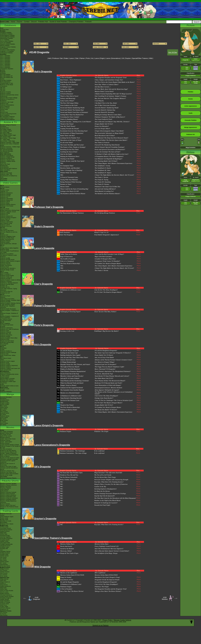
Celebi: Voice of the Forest (8, 439)
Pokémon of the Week (7, 85)
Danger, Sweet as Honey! (68, 385)
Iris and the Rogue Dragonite (70, 350)
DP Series (3, 415)
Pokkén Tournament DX (7, 239)
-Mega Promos (4, 569)
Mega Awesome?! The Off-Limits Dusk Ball (108, 473)
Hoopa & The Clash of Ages (8, 466)
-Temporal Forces (5, 546)
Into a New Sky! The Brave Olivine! (72, 591)
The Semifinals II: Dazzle (103, 168)
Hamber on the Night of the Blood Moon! (108, 500)
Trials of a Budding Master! (69, 119)
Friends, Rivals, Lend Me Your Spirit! (72, 161)
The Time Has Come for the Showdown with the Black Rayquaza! (115, 498)
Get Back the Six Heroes (102, 491)
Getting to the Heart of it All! (70, 191)
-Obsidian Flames (5, 551)
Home (13, 22)
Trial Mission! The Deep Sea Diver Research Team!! (112, 138)
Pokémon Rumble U (6, 278)
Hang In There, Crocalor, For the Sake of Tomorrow (111, 484)
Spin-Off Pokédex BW (6, 77)
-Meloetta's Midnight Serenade (9, 459)
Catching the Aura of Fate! (69, 152)
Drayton (128, 58)
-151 (1, 550)
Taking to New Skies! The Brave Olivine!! (108, 591)
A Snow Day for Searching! (69, 84)
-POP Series (4, 576)
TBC (62, 163)
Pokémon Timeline (6, 92)
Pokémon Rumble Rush (7, 238)
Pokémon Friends (5, 196)
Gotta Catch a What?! (67, 101)
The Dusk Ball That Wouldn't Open (71, 473)
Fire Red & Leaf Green (7, 325)
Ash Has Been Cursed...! (103, 87)
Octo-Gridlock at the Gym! (69, 105)
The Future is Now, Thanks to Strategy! (73, 147)
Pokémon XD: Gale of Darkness (9, 329)
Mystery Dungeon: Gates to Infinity (10, 280)
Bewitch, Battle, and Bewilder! (70, 168)
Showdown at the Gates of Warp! (71, 140)
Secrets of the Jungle (6, 475)
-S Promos (3, 614)
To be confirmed (99, 451)
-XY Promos (4, 575)
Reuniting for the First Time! (70, 149)
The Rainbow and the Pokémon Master (73, 193)
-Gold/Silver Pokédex (6, 34)
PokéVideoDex (4, 167)
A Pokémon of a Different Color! (71, 290)
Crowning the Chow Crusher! (70, 117)
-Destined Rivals (5, 536)
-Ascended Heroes (6, 528)
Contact (27, 22)
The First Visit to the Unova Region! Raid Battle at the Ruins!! (115, 82)
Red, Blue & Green (6, 358)
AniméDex (3, 126)
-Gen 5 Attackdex (5, 61)
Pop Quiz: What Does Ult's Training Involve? (109, 482)
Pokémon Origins (66, 431)
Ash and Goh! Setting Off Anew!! (105, 189)
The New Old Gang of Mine (69, 103)
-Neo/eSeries (4, 565)
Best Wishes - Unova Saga (8, 138)
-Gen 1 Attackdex (5, 56)
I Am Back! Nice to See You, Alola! (106, 103)
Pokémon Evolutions (6, 158)
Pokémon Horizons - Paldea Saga (10, 147)
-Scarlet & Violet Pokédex (8, 50)
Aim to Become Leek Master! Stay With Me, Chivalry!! (112, 122)
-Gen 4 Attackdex (5, 60)
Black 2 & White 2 (5, 274)
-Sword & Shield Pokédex (8, 44)
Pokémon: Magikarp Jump (8, 236)
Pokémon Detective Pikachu (8, 478)
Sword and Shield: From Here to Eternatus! (74, 112)
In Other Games (5, 376)
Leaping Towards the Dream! (70, 129)
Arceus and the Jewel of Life (8, 452)
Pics (139, 77)
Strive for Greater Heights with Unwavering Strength (111, 480)
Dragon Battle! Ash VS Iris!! (104, 124)
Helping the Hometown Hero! (70, 156)
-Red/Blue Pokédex (6, 32)
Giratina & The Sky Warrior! (8, 451)
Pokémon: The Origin (101, 431)
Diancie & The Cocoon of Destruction (7, 464)
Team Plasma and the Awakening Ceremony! (75, 381)
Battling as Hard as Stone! (69, 410)
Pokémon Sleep (5, 203)
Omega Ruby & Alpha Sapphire (9, 248)
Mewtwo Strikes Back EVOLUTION (72, 575)
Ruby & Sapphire (5, 323)
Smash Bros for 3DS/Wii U (8, 268)
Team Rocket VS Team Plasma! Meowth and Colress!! (112, 376)
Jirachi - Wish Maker (6, 442)
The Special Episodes (6, 150)
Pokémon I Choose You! (7, 471)
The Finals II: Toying (102, 180)
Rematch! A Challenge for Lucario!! (106, 503)
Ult (123, 58)
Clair (77, 58)
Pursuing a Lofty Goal (67, 331)
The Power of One (5, 435)
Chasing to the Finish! (67, 159)
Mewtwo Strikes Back (6, 433)
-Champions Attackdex (7, 69)
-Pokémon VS (4, 609)
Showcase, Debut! (66, 551)
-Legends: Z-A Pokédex (7, 51)
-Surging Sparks (5, 540)
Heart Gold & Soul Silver (7, 299)
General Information (6, 397)
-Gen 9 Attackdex (5, 67)
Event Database (5, 115)
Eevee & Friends (5, 504)
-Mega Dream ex (5, 582)
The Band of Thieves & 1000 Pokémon (8, 256)
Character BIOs (5, 400)
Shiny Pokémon (5, 153)
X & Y (2, 247)
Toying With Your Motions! (69, 180)
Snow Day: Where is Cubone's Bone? (107, 84)
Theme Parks (4, 109)
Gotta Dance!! (4, 491)
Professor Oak (57, 58)
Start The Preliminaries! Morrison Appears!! (109, 549)
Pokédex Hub (43, 22)
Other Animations (5, 170)
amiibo (2, 384)
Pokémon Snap (5, 363)
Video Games (10, 183)
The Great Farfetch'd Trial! (104, 119)
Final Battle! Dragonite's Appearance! (107, 235)
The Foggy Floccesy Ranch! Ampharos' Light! (109, 367)
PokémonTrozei (5, 339)
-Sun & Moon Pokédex (7, 41)
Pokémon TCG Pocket (7, 206)
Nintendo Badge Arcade (7, 270)
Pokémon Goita (5, 389)
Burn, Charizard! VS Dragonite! (105, 369)
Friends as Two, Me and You (69, 475)
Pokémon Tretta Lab (6, 277)
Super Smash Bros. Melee (8, 355)
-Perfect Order (4, 527)
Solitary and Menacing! (68, 98)
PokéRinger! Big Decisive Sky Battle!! (107, 331)
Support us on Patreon (100, 625)
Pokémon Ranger (5, 337)
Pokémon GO (4, 197)
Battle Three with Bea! (68, 135)
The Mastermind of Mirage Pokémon (72, 213)
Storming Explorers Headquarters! (106, 489)
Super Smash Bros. (6, 370)
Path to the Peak (5, 164)
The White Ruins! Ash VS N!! (104, 378)
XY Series (3, 422)
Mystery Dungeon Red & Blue (9, 338)
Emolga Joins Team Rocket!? (104, 398)
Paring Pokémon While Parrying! (71, 182)
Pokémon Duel (4, 267)
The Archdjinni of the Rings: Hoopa (106, 553)
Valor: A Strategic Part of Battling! (71, 170)
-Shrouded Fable (5, 543)
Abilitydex (3, 73)
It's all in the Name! (67, 142)
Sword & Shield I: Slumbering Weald (107, 108)
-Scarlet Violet (4, 554)
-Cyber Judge (4, 607)
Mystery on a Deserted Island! (70, 393)
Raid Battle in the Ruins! (68, 82)
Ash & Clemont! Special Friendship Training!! (110, 147)
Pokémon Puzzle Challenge (8, 352)
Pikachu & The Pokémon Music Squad (9, 508)
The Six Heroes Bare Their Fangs (105, 477)
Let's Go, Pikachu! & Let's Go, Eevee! (9, 233)
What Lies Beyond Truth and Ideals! (72, 383)
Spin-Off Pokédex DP (6, 76)
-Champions (4, 86)
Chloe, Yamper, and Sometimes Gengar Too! (109, 80)
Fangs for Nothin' (66, 577)
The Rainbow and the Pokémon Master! (107, 193)
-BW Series (3, 560)
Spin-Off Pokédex (5, 75)
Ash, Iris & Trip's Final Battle (104, 357)
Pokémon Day (4, 104)
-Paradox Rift (4, 549)
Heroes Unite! (65, 187)
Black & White (4, 273)
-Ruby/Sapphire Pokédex (7, 35)
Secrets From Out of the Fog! (70, 374)
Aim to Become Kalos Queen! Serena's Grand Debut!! (112, 551)
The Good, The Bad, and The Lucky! (72, 145)
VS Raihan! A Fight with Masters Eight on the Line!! (112, 154)
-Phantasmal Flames (6, 530)
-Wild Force (3, 605)
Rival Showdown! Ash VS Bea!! (105, 135)
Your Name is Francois (102, 142)
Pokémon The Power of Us (8, 472)
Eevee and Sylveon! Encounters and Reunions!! (110, 149)
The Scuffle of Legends (68, 259)
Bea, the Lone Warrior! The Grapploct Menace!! (110, 98)
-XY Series (3, 559)
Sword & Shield (5, 209)
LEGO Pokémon (5, 106)
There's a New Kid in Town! (69, 96)
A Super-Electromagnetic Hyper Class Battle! (109, 131)
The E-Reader (4, 344)
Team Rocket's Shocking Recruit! (71, 398)
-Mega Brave (4, 585)
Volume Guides (5, 404)
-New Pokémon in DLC (7, 118)
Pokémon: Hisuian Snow (7, 160)
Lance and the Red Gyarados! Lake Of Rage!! (109, 254)
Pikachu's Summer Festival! (8, 492)
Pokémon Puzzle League (7, 361)
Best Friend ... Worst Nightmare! (71, 80)
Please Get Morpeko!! (102, 126)
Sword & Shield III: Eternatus (104, 112)
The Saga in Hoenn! (6, 134)
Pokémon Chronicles (6, 148)
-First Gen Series (5, 566)
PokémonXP (4, 96)
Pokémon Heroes (5, 440)
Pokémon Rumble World (7, 260)
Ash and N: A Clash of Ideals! (70, 378)
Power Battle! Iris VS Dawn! (104, 355)
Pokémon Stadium (6, 367)
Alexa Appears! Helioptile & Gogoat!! (107, 390)
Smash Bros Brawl (6, 321)
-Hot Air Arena (4, 592)
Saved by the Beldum (67, 549)
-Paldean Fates (5, 547)
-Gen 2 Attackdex (5, 57)
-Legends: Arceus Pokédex (8, 47)
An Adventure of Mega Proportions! (72, 133)
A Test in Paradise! (66, 77)
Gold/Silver (3, 348)
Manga (10, 394)
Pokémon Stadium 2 (6, 351)
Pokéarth (88, 22)
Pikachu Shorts (10, 481)
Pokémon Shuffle (5, 258)
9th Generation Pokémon (7, 117)
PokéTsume (4, 180)
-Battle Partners (5, 594)
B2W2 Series (4, 420)
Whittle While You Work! (69, 173)
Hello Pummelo (65, 232)
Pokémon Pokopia (5, 194)
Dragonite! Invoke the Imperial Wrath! (107, 580)
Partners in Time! (66, 184)
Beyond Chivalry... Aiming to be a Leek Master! (76, 122)
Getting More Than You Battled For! (72, 115)
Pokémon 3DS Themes (7, 380)
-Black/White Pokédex (7, 38)
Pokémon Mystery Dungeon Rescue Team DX (8, 218)
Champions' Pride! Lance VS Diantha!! (107, 261)
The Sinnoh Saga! (5, 137)
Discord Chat (4, 112)
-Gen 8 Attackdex (5, 66)
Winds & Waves (5, 187)
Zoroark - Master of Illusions (8, 453)
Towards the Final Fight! (102, 505)
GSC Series (4, 409)
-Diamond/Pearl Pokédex (7, 37)
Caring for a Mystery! (67, 89)
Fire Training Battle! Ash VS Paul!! (106, 161)
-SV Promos (4, 570)
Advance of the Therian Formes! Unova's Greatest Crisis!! (113, 360)
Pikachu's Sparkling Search (8, 500)
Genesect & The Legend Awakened (72, 388)
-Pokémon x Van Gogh (7, 102)
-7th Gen (3, 91)
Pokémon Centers (5, 93)
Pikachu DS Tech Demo (7, 341)
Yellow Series (4, 407)
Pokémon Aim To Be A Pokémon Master (10, 145)
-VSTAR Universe (5, 608)
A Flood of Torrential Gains (69, 177)
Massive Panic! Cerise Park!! (104, 91)
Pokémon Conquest (6, 281)
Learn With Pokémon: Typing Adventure (8, 289)
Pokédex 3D (4, 286)
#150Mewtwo (165, 598)
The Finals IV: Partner (102, 184)
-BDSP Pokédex (5, 46)
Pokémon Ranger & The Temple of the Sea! (10, 447)
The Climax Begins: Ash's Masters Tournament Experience (114, 163)
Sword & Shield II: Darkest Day (105, 110)
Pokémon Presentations (7, 105)
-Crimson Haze (4, 604)
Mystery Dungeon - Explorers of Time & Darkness (9, 317)
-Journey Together (5, 537)
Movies (10, 427)
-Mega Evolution (5, 531)
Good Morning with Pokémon (9, 169)
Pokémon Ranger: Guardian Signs (10, 300)
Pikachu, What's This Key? (8, 505)
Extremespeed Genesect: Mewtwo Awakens (108, 388)
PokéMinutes (4, 166)
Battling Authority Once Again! (70, 355)
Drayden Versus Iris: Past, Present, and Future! (75, 364)
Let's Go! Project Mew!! (103, 129)
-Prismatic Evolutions (6, 538)
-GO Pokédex (4, 48)
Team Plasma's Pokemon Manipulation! (73, 371)
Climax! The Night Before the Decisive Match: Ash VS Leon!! (114, 175)
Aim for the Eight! (66, 154)
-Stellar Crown (4, 541)
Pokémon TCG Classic (7, 524)
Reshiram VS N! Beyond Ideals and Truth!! (108, 383)
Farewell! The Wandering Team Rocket (107, 145)
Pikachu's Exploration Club (8, 497)
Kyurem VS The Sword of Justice (10, 458)
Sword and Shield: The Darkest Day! (72, 110)
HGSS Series (4, 417)
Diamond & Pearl (5, 296)
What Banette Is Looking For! (104, 191)
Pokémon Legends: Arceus (8, 212)
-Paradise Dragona (6, 598)
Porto (88, 58)
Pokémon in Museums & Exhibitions (7, 100)
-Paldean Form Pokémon (7, 120)
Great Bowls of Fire (67, 580)
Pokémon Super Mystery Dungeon (10, 261)
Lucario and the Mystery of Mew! (10, 445)
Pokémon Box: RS (6, 334)
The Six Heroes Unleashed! (69, 477)
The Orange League (6, 131)
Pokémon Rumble (5, 302)
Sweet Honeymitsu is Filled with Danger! (108, 385)
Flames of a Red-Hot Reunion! (70, 369)
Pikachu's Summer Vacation (8, 484)
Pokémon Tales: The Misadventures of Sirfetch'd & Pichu (9, 176)
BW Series (3, 419)
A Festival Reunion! (67, 94)
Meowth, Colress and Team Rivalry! (72, 376)
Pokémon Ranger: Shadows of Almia (9, 314)
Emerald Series (5, 413)
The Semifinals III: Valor (103, 170)
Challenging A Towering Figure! (70, 312)
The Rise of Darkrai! (6, 449)
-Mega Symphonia (5, 586)
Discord (34, 22)
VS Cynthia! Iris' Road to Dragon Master (108, 263)
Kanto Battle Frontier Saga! (8, 135)
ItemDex (3, 70)
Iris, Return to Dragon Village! (105, 362)
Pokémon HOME (5, 213)
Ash (50, 58)
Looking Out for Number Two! (70, 138)
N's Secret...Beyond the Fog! (104, 374)
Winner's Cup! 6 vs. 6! (101, 232)
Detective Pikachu (5, 241)
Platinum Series (5, 416)
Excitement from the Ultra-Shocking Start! (74, 131)
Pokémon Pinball (5, 364)
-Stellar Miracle (4, 599)
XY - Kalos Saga (5, 140)
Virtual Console (5, 377)
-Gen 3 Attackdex (5, 59)
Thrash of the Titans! (67, 124)
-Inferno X (3, 583)
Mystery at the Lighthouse (69, 573)
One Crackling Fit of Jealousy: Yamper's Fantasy (111, 96)
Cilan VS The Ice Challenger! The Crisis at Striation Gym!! (114, 400)
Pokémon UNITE (5, 202)
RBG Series (4, 406)
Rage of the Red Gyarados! (103, 256)
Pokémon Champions (6, 193)
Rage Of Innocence (67, 256)
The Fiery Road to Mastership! (70, 263)
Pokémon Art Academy (7, 254)
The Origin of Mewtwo (7, 432)
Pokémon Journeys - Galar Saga (10, 142)
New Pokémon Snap (6, 223)
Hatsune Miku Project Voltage (9, 98)
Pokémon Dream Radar (7, 276)
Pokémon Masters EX (6, 200)
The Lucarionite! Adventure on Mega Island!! (109, 133)
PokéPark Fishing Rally (7, 342)
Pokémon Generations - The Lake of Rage (73, 453)
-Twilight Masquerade (6, 544)
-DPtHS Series (4, 562)
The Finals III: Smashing (103, 182)
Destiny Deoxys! (5, 443)
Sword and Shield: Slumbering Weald (72, 108)
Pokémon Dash (5, 331)
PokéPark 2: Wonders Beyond (9, 283)
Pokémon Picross (5, 263)
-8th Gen (3, 89)
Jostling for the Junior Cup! (69, 353)
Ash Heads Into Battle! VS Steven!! (106, 410)
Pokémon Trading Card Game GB (10, 368)
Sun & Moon (4, 229)
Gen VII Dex (173, 52)
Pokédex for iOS (5, 293)
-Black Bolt (3, 533)
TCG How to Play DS (6, 292)
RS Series (3, 410)
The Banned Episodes (7, 151)
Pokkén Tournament (6, 265)
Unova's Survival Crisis (68, 360)
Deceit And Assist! (66, 546)
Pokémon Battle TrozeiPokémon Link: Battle (10, 252)
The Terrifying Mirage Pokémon (105, 213)
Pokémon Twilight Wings (7, 157)
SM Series (3, 425)
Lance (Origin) (100, 58)
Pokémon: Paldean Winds (8, 161)
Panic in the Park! (66, 91)
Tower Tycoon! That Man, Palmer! (105, 312)
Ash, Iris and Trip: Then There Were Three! (74, 357)
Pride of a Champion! (67, 261)
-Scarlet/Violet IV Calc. (7, 83)
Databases (10, 25)
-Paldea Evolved (5, 553)
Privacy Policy (108, 620)
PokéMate (3, 345)
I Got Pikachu (99, 101)
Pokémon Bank (5, 249)
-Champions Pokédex (6, 53)
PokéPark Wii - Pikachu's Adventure (7, 307)
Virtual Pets (3, 383)
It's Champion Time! (67, 166)
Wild (151, 58)
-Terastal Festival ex (6, 595)
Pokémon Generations (7, 155)
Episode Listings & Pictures (8, 125)
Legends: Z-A (4, 191)
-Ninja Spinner (4, 579)
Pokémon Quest (5, 242)
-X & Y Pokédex (5, 40)
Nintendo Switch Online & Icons (9, 386)
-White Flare (4, 534)
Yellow (2, 360)
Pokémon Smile (5, 220)
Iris (92, 58)
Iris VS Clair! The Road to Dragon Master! (108, 292)
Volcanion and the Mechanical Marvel (9, 469)
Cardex (2, 79)
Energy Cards (4, 520)
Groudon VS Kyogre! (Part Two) (105, 259)
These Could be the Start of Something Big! (74, 189)
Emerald (3, 326)
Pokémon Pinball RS (6, 335)
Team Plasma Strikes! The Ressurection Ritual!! (110, 381)
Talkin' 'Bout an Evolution (69, 254)
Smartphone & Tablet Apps (8, 381)
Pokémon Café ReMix (7, 199)
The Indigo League (6, 129)
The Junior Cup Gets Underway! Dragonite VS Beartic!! (113, 353)
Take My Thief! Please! (68, 126)
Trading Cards (10, 511)
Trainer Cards (4, 518)
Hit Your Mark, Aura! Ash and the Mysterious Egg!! (111, 89)
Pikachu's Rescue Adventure (8, 485)
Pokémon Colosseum (6, 328)
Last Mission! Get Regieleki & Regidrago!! (109, 159)
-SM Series (3, 557)
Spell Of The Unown (6, 436)
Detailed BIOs (4, 401)
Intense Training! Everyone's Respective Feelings (110, 493)
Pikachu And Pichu (6, 486)
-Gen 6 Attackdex (5, 63)
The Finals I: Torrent (101, 177)
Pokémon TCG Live (6, 226)
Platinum (3, 297)
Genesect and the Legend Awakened (8, 461)
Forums (20, 22)
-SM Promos (4, 573)
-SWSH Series (4, 556)
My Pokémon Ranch (6, 319)
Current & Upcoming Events (8, 114)
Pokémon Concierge (6, 173)
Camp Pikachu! (5, 489)
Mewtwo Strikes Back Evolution (9, 474)
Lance (72, 58)
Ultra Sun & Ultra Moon (7, 231)
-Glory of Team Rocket (7, 591)
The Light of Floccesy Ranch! (70, 367)
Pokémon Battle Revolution (8, 309)
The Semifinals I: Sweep (102, 166)
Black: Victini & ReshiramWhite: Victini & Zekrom (9, 456)
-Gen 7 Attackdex (5, 64)
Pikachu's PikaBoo (6, 488)
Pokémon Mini (4, 354)
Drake (66, 58)
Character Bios (4, 128)
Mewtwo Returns (5, 437)
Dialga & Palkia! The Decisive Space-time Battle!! (111, 140)
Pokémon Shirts (5, 108)
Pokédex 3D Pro (5, 287)
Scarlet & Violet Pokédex (58, 22)
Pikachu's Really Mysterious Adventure (8, 502)
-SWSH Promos (5, 572)
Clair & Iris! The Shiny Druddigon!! (106, 290)
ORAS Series (4, 423)
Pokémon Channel (6, 332)
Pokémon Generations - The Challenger (72, 451)
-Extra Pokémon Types (7, 517)
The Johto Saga (5, 132)
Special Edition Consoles (7, 379)
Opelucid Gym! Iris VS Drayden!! (106, 364)
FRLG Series (4, 412)
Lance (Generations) (113, 58)
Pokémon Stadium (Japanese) (9, 366)
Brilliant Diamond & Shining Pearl (10, 210)
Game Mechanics (5, 82)
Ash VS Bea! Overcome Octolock (105, 105)
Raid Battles (4, 522)
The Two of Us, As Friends (103, 475)
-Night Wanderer (5, 601)
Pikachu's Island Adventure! (8, 495)
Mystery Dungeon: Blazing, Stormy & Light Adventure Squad (10, 304)
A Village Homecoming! (68, 362)
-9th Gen (3, 88)
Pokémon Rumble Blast (7, 284)
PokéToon (3, 163)
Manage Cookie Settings (122, 620)
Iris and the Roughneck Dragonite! (106, 350)
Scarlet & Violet (5, 190)
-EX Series (3, 563)
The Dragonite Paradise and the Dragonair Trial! (111, 77)
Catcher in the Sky (100, 486)
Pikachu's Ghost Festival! (7, 494)
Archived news (4, 30)
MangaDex (3, 399)
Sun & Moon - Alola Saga (7, 141)
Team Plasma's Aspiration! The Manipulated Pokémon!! (113, 371)
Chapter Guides (5, 403)
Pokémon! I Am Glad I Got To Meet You (108, 187)
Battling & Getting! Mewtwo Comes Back (108, 115)
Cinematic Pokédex (6, 80)
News (2, 28)
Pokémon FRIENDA (6, 392)
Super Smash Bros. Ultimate (8, 244)
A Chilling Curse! (66, 87)
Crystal (2, 350)
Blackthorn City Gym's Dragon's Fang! (107, 577)
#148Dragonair (36, 598)
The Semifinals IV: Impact (103, 173)
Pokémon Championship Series (9, 95)
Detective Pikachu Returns (8, 205)
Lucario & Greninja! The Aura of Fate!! (108, 152)
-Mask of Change (5, 602)
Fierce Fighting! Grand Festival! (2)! (107, 546)
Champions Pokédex (76, 22)
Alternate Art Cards (6, 521)
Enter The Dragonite (66, 235)
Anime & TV (10, 122)
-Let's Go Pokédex (6, 43)
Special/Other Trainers (140, 58)
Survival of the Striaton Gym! (70, 400)
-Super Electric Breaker (7, 596)
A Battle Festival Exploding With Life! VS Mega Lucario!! (113, 94)
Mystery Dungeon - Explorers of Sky (9, 311)
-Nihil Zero (3, 580)
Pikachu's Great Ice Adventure (9, 498)
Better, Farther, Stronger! (68, 480)
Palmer (82, 58)
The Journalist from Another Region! (72, 390)
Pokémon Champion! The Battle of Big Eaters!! (110, 117)
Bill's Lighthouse (100, 573)
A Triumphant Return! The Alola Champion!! (109, 156)
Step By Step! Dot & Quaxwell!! (105, 496)
